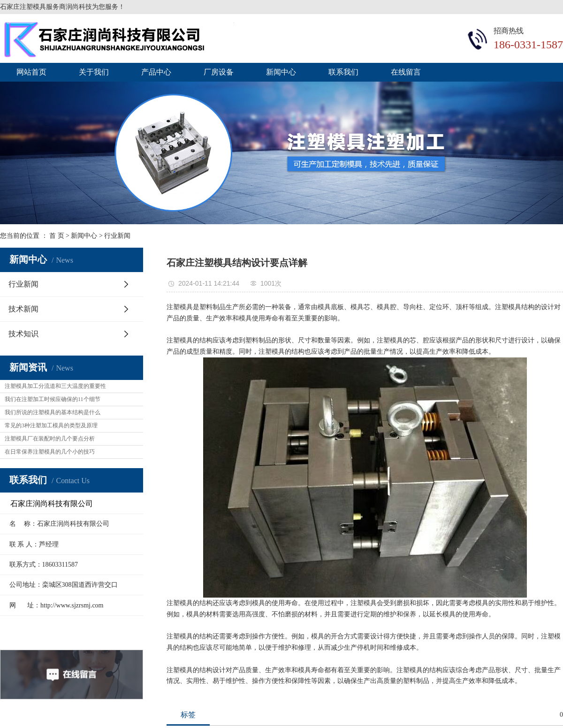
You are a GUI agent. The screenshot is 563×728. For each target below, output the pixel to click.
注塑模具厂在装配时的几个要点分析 (50, 439)
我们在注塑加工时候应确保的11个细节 (53, 399)
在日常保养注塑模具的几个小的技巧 (50, 452)
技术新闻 (23, 309)
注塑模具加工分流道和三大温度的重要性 (55, 386)
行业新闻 (117, 236)
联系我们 (343, 72)
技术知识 (23, 334)
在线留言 (406, 72)
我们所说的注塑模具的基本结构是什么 (53, 412)
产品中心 (156, 72)
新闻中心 (281, 72)
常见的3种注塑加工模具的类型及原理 (51, 425)
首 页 (57, 236)
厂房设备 (219, 72)
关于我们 (94, 72)
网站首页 (31, 72)
